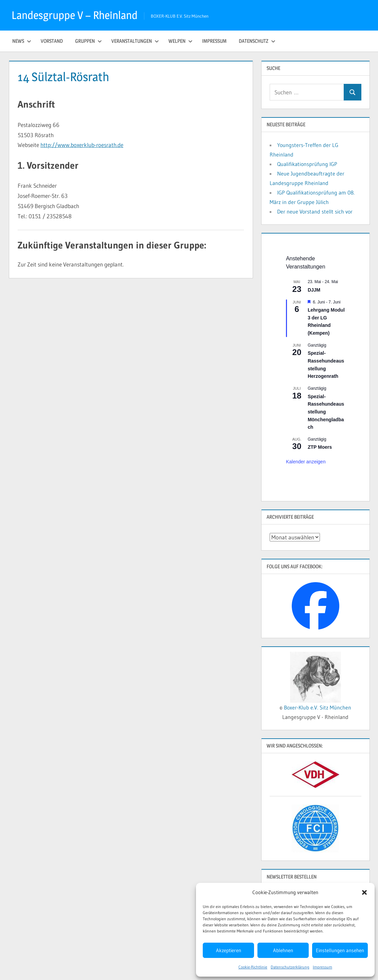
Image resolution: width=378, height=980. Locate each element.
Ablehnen (283, 950)
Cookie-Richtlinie (253, 967)
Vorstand (52, 41)
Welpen (181, 41)
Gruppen (88, 41)
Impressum (322, 967)
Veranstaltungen (135, 41)
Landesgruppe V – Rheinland (75, 15)
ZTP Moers (320, 447)
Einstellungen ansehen (340, 950)
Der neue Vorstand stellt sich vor (315, 211)
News (22, 41)
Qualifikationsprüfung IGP (307, 164)
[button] (364, 892)
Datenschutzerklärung (290, 967)
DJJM (314, 290)
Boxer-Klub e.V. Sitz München (318, 707)
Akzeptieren (229, 950)
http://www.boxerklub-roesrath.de (82, 145)
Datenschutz (257, 41)
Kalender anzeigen (306, 462)
